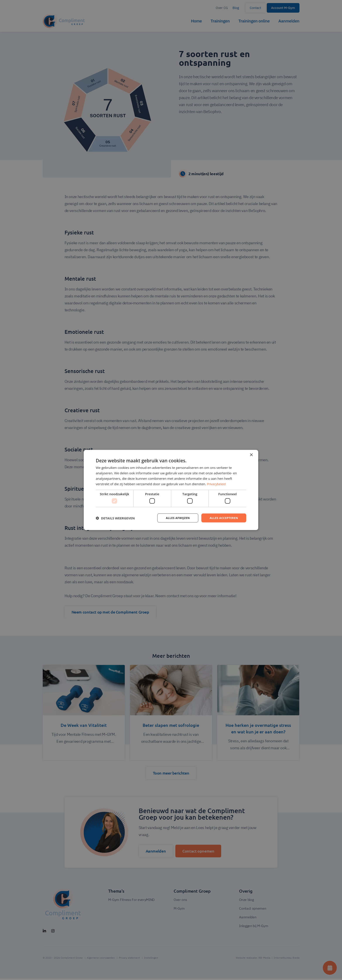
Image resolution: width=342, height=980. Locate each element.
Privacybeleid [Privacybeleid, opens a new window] (217, 483)
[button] (115, 518)
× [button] (251, 455)
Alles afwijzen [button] (175, 518)
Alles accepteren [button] (223, 518)
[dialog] (171, 490)
